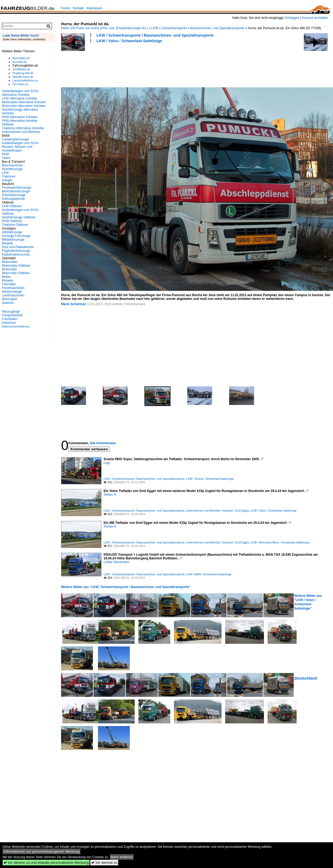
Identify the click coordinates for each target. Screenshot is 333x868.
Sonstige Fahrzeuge (16, 236)
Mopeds (8, 280)
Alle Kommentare (103, 443)
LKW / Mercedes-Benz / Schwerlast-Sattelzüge (280, 542)
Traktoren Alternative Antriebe (23, 128)
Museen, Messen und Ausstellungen (17, 149)
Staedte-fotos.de (23, 77)
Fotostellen (10, 319)
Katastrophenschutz (16, 254)
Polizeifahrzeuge (14, 195)
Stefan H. (110, 495)
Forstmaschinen (13, 288)
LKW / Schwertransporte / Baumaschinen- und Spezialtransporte (155, 35)
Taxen (6, 158)
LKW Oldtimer (12, 206)
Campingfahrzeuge (15, 139)
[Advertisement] (158, 64)
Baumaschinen (12, 165)
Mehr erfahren (122, 857)
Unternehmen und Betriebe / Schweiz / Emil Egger (218, 511)
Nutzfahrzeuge (12, 169)
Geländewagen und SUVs (20, 143)
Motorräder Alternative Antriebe (24, 102)
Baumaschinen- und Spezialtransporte (217, 28)
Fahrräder (9, 284)
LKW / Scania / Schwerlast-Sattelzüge (210, 479)
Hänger (7, 180)
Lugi (107, 463)
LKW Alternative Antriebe (20, 98)
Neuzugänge (11, 312)
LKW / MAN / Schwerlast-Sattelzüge (209, 574)
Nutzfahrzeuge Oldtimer (19, 217)
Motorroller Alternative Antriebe (24, 106)
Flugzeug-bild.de (23, 73)
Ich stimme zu (104, 863)
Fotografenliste (12, 315)
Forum (66, 8)
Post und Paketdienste (18, 247)
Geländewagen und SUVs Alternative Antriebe (20, 93)
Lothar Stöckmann (116, 562)
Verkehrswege (12, 292)
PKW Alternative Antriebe (20, 117)
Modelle (7, 243)
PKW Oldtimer (12, 221)
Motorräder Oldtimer (16, 266)
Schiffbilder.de (21, 69)
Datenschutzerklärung (16, 326)
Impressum (94, 8)
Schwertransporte (174, 28)
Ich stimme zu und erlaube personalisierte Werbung (46, 863)
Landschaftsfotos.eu (25, 80)
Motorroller (9, 269)
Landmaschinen (13, 295)
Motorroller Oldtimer (16, 273)
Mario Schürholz (73, 304)
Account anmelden (315, 18)
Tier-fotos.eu (20, 84)
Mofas (6, 277)
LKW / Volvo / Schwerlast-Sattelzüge (129, 41)
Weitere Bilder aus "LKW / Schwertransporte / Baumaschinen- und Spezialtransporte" (126, 587)
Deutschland (306, 678)
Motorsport (9, 299)
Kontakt (78, 8)
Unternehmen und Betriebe (21, 132)
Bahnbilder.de (21, 58)
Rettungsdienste (13, 199)
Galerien (8, 303)
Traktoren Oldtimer (15, 225)
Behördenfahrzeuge (16, 191)
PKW (5, 154)
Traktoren (9, 176)
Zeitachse (9, 323)
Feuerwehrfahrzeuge (17, 188)
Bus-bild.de (20, 62)
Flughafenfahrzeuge (16, 251)
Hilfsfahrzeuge (12, 232)
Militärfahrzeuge (13, 240)
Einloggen (292, 18)
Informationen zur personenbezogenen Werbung (42, 851)
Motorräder (10, 262)
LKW (155, 28)
